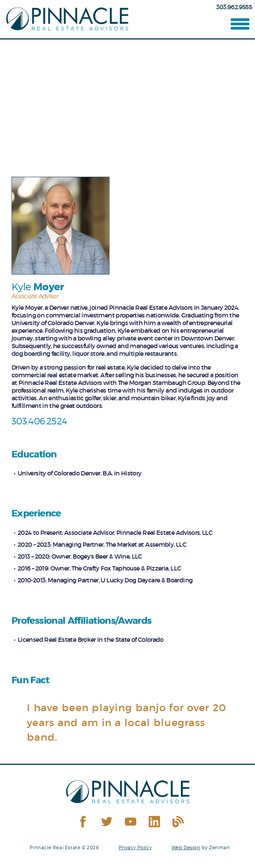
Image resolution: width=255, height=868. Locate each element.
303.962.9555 (234, 7)
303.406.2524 (39, 421)
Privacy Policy (135, 847)
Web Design (186, 847)
